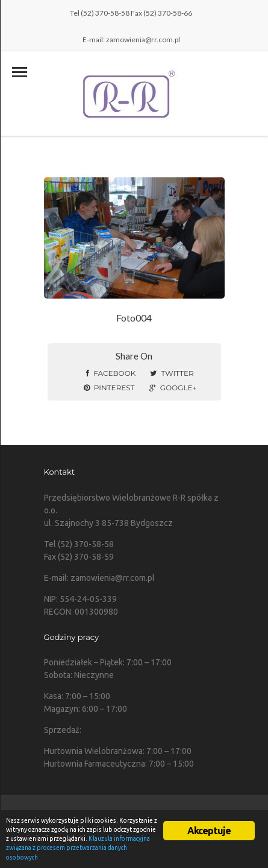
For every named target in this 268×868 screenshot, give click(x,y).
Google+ (173, 388)
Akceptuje (209, 831)
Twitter (172, 373)
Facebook (111, 373)
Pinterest (109, 388)
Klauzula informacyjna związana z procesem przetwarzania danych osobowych (78, 848)
